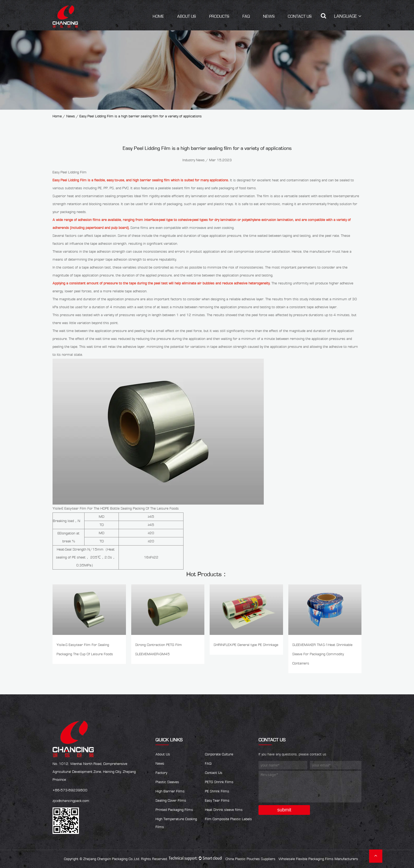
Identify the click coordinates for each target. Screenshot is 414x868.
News (269, 16)
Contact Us (300, 16)
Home (158, 16)
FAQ (246, 16)
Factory (161, 773)
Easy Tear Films (217, 801)
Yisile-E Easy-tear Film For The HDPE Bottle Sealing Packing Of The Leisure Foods (116, 509)
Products (219, 16)
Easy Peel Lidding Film (70, 180)
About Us (187, 16)
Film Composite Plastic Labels (228, 819)
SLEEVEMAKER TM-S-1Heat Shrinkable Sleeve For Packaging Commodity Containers (322, 654)
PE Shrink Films (217, 791)
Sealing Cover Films (171, 801)
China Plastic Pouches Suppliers (250, 859)
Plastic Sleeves (167, 782)
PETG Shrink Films (219, 782)
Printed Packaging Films (174, 810)
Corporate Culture (219, 754)
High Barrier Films (170, 791)
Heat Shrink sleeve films (224, 810)
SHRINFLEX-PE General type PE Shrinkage (246, 645)
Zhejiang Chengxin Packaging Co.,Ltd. (112, 859)
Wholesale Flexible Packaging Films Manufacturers (318, 859)
